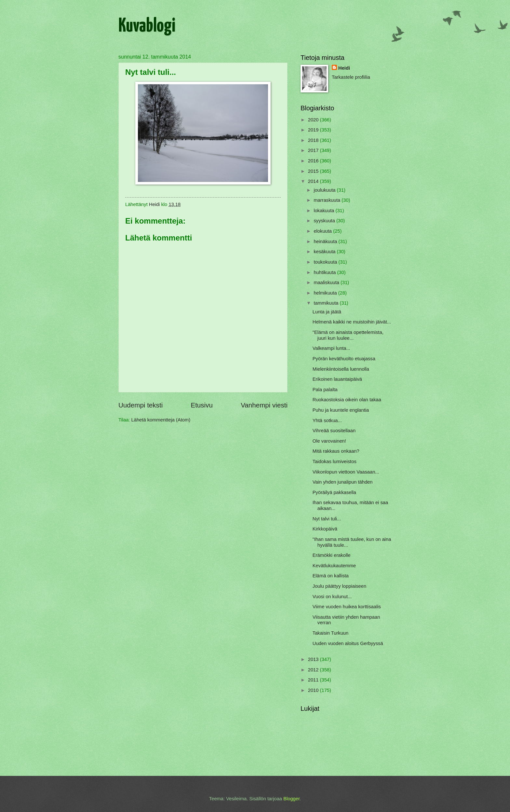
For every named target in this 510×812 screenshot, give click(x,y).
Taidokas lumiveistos (335, 461)
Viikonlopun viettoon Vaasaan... (346, 472)
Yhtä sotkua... (327, 420)
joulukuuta (325, 190)
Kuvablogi (147, 26)
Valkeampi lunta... (331, 348)
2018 (314, 140)
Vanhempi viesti (264, 405)
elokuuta (323, 231)
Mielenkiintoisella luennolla (341, 369)
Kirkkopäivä (325, 529)
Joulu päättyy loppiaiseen (339, 586)
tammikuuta (327, 303)
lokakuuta (324, 211)
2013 (314, 659)
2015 (314, 171)
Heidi (344, 68)
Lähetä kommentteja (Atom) (161, 420)
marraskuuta (328, 200)
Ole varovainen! (329, 441)
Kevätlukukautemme (334, 566)
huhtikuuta (325, 272)
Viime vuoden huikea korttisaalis (347, 607)
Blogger (291, 799)
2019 (314, 130)
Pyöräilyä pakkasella (334, 492)
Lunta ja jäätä (327, 312)
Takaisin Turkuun (330, 633)
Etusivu (202, 405)
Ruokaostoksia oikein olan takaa (347, 400)
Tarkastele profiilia (351, 77)
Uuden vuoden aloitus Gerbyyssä (348, 643)
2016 (314, 161)
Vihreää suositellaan (334, 431)
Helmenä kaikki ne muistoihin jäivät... (352, 322)
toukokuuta (326, 262)
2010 (314, 690)
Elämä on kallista (331, 576)
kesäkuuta (325, 252)
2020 (314, 120)
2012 (314, 670)
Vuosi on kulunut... (332, 597)
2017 (314, 150)
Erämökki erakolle (332, 555)
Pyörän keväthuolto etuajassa (344, 359)
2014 (314, 181)
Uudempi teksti (141, 405)
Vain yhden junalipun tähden (343, 482)
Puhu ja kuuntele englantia (341, 410)
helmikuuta (326, 293)
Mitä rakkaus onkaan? (336, 451)
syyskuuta (325, 221)
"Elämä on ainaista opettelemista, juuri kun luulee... (348, 335)
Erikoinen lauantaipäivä (337, 379)
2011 (314, 680)
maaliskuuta (327, 282)
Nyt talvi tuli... (327, 519)
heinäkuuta (326, 241)
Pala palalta (325, 390)
